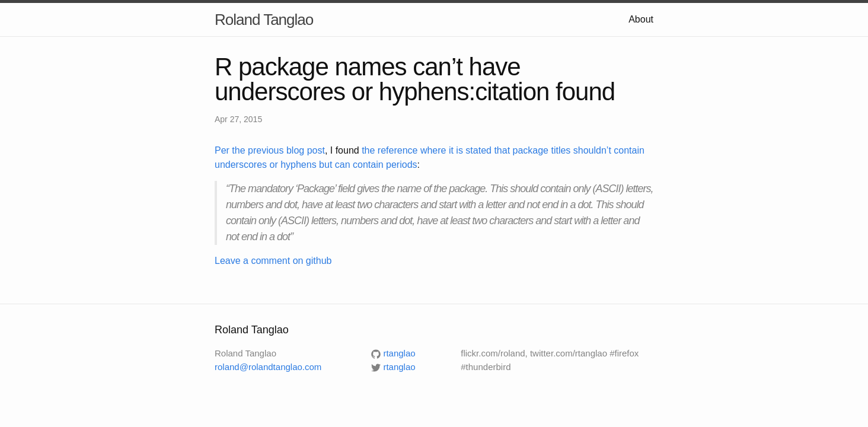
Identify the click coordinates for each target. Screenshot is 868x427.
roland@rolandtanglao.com (268, 367)
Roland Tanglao (264, 20)
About (641, 19)
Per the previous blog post (270, 150)
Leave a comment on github (273, 261)
